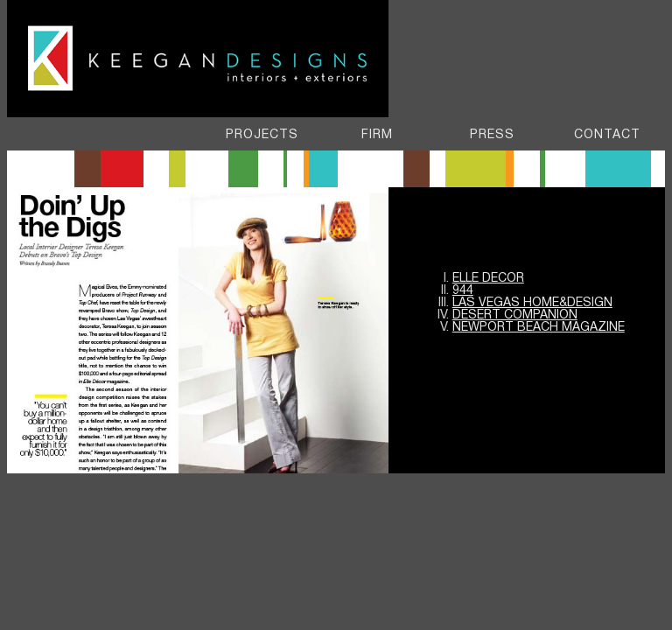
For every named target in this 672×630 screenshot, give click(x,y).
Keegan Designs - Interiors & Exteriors (198, 60)
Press (492, 135)
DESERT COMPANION (515, 315)
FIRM (377, 135)
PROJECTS (262, 135)
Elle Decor (488, 279)
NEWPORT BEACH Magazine (539, 328)
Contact (607, 135)
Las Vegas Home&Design (532, 303)
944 (463, 291)
